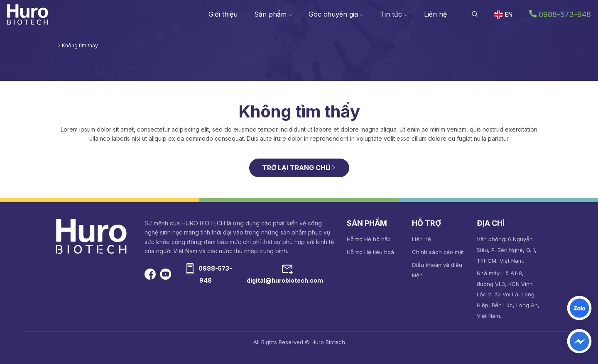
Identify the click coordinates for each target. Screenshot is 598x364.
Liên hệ (435, 14)
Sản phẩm (273, 14)
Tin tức (394, 14)
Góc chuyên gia (336, 14)
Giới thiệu (223, 14)
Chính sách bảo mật (438, 252)
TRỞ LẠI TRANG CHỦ (299, 168)
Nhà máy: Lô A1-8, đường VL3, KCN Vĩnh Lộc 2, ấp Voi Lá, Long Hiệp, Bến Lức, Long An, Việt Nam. (508, 294)
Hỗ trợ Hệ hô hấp (369, 239)
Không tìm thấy (80, 45)
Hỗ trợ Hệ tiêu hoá (370, 252)
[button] (475, 14)
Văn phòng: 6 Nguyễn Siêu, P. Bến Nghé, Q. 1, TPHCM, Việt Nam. (507, 250)
